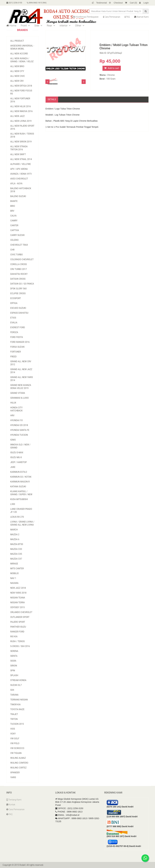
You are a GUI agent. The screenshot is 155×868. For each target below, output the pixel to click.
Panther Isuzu (18, 627)
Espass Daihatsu (19, 313)
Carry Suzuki (17, 235)
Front (25, 26)
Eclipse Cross (18, 293)
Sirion (14, 666)
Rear (51, 26)
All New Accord (19, 54)
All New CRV (17, 81)
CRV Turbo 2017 (19, 269)
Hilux (13, 403)
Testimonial (98, 3)
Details (52, 99)
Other (80, 26)
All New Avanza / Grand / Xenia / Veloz (22, 60)
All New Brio (17, 66)
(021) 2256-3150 (14, 3)
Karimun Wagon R (20, 482)
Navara (14, 583)
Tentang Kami (14, 800)
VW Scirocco (17, 748)
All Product (17, 41)
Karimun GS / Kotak (21, 477)
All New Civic (18, 76)
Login (143, 3)
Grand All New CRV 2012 (21, 363)
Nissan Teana (18, 598)
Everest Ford (18, 327)
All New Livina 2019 (21, 121)
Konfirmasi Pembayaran (86, 17)
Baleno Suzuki (18, 196)
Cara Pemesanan (112, 17)
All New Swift (18, 154)
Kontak (11, 805)
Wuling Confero (19, 763)
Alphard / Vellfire (21, 164)
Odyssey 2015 (17, 607)
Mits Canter (17, 568)
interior (65, 26)
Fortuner (16, 352)
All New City (17, 71)
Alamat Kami (141, 17)
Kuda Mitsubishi (19, 499)
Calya (13, 216)
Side (38, 26)
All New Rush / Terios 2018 (22, 135)
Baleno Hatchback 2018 (21, 190)
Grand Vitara (18, 393)
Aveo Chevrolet (19, 179)
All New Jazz (17, 116)
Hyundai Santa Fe (20, 430)
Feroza (14, 332)
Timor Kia (15, 705)
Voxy (13, 734)
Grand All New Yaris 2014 (22, 379)
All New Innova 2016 (21, 111)
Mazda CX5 (16, 554)
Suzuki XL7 (16, 685)
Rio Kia (14, 637)
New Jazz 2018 (18, 588)
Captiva (15, 230)
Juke (13, 467)
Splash (14, 675)
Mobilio (14, 573)
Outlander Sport (20, 617)
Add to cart (112, 68)
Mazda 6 (15, 539)
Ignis (13, 440)
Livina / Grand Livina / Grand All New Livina (22, 523)
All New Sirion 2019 (21, 142)
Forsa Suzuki (17, 347)
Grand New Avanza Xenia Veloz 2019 (21, 387)
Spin (13, 671)
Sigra (13, 661)
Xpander (15, 773)
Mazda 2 (15, 534)
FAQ (127, 17)
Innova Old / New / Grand (20, 446)
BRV (12, 211)
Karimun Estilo (19, 472)
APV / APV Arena (19, 169)
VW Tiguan (16, 753)
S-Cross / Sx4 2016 (20, 646)
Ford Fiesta (17, 337)
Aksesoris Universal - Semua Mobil (22, 47)
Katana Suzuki (18, 487)
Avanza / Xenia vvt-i (21, 174)
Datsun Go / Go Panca (22, 284)
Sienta (14, 656)
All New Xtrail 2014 (21, 159)
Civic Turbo (16, 255)
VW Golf (15, 739)
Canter (14, 225)
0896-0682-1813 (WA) (37, 3)
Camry (14, 221)
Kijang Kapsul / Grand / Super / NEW (21, 493)
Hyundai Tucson (19, 435)
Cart (130, 3)
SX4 (12, 690)
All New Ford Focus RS (21, 92)
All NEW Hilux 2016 (21, 106)
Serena (14, 651)
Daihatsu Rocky (19, 274)
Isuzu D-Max (17, 453)
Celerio (14, 240)
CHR (12, 250)
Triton (14, 719)
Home (11, 26)
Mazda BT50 (17, 544)
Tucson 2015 (17, 724)
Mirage (14, 564)
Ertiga (14, 303)
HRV (12, 415)
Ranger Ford (17, 632)
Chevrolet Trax (19, 245)
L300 (13, 504)
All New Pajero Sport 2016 (22, 127)
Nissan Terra (17, 602)
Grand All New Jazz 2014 (21, 371)
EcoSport (16, 298)
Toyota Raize (17, 709)
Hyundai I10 (16, 420)
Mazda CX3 (16, 549)
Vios (13, 729)
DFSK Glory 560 (18, 289)
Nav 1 (13, 578)
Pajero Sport (18, 622)
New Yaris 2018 (18, 593)
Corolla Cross (19, 264)
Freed (13, 357)
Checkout (115, 3)
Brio (13, 206)
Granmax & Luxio (20, 398)
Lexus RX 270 (17, 517)
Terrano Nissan (19, 700)
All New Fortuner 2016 (20, 100)
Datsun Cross (18, 279)
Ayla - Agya (16, 184)
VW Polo (15, 743)
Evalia (14, 323)
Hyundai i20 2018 (19, 425)
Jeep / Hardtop (19, 462)
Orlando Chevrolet (21, 612)
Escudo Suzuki (18, 308)
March (14, 530)
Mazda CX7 (16, 559)
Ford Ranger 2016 (20, 342)
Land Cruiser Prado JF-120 (21, 511)
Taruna (14, 695)
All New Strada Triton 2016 (19, 148)
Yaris (13, 777)
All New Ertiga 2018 (21, 86)
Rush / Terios (17, 641)
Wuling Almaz (18, 758)
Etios (13, 318)
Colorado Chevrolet (22, 259)
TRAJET (14, 714)
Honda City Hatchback (16, 409)
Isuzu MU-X (16, 457)
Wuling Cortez (18, 768)
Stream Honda (18, 680)
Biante (14, 201)
